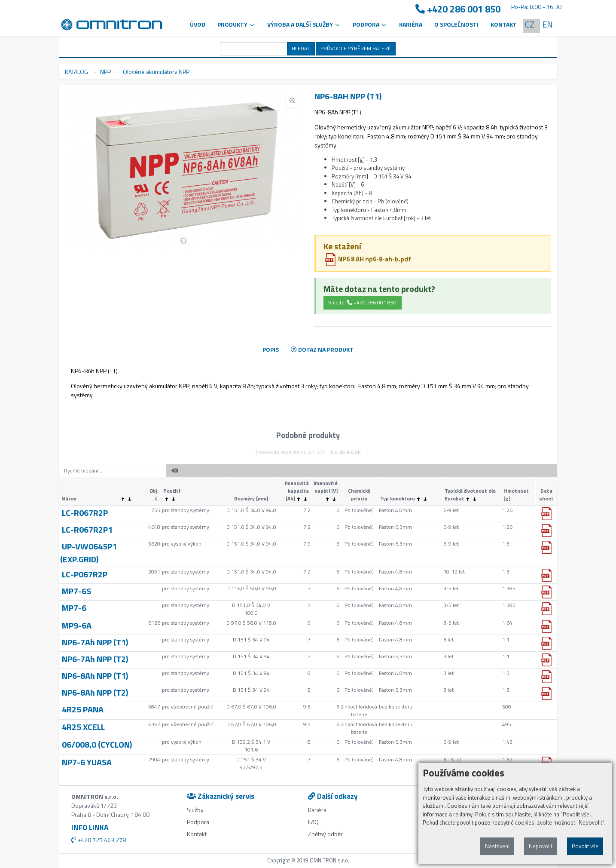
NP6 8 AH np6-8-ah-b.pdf (367, 259)
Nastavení (497, 846)
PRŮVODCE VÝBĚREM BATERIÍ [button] (355, 48)
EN (547, 24)
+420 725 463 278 (99, 840)
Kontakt (504, 24)
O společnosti (456, 24)
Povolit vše (585, 846)
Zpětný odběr (325, 834)
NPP (105, 72)
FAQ (313, 822)
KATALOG (76, 72)
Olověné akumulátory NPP (156, 72)
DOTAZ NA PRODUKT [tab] (322, 349)
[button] (183, 241)
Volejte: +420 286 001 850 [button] (362, 302)
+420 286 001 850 (458, 9)
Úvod (198, 24)
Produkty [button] (236, 24)
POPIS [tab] (271, 349)
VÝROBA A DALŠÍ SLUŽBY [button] (304, 24)
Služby (195, 810)
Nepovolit (541, 846)
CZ (530, 24)
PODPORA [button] (370, 24)
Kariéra (411, 24)
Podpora (198, 822)
